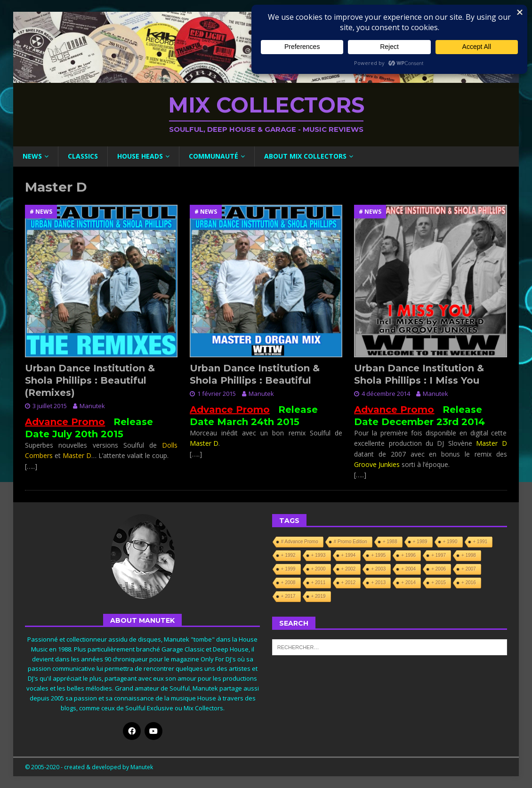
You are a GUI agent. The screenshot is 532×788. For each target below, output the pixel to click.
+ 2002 (349, 569)
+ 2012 (349, 583)
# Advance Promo (300, 542)
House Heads (140, 156)
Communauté (214, 156)
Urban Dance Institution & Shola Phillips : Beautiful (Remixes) (90, 380)
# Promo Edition (351, 542)
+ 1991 (480, 542)
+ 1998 (469, 555)
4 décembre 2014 (386, 394)
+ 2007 (469, 569)
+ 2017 (288, 596)
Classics (83, 156)
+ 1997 (439, 555)
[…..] (31, 466)
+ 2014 (408, 583)
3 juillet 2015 (50, 406)
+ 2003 (378, 569)
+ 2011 (318, 583)
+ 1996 (408, 555)
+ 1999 (288, 569)
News (32, 156)
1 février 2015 (217, 394)
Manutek (92, 406)
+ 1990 (450, 542)
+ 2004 (408, 569)
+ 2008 (288, 583)
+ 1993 (318, 555)
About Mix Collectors (305, 156)
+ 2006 (439, 569)
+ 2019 (318, 596)
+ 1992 (288, 555)
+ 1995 (378, 555)
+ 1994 (349, 555)
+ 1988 (390, 542)
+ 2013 (378, 583)
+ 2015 (439, 583)
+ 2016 (469, 583)
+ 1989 (420, 542)
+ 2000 (318, 569)
